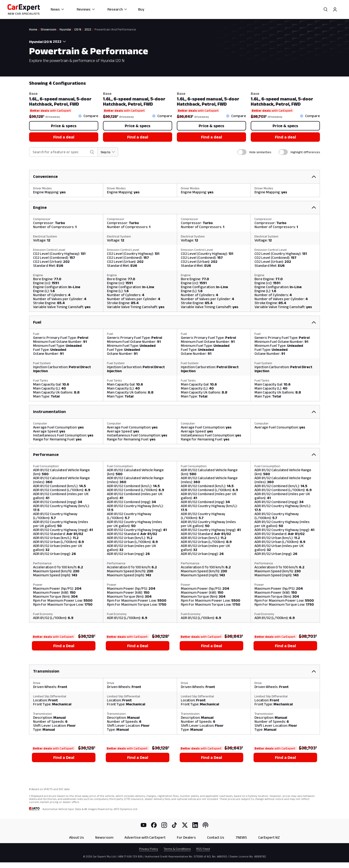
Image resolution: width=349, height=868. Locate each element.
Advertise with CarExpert (145, 837)
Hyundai (65, 29)
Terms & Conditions (177, 849)
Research (117, 9)
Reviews (86, 9)
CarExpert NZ (269, 837)
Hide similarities (260, 152)
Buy (141, 9)
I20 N (78, 29)
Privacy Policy (149, 849)
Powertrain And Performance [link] (115, 29)
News (58, 9)
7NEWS (241, 837)
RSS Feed (203, 849)
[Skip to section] (108, 152)
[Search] (326, 9)
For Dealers (186, 837)
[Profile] (335, 9)
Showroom (48, 29)
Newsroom (104, 837)
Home (33, 29)
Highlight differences (305, 152)
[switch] (242, 152)
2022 (88, 29)
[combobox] (60, 42)
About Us (77, 837)
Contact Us (216, 837)
